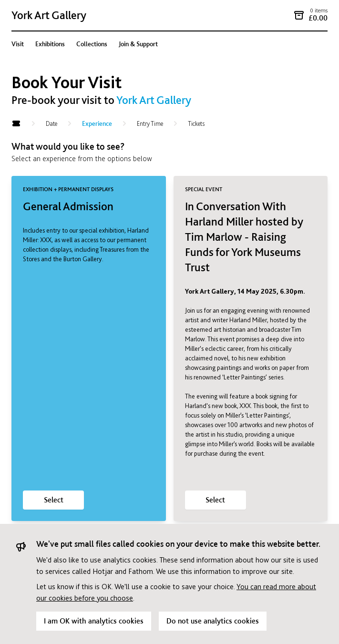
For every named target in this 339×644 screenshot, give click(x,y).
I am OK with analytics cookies (94, 621)
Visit (18, 44)
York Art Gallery (49, 15)
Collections (92, 44)
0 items (319, 10)
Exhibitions (50, 44)
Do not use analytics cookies (213, 621)
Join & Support (138, 44)
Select (54, 500)
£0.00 (318, 18)
